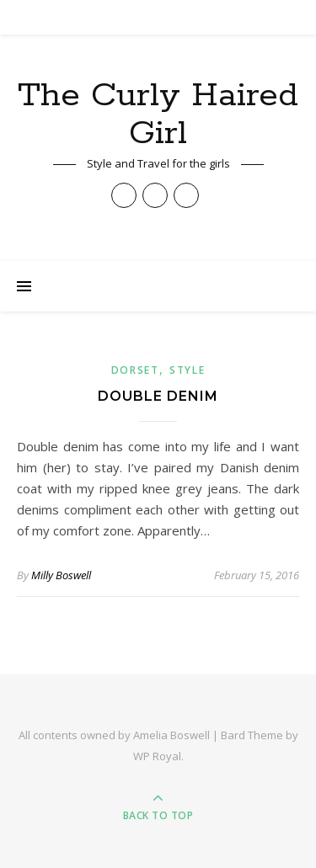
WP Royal (157, 756)
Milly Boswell (61, 575)
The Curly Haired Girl (158, 114)
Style (187, 370)
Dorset (135, 370)
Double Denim (158, 396)
